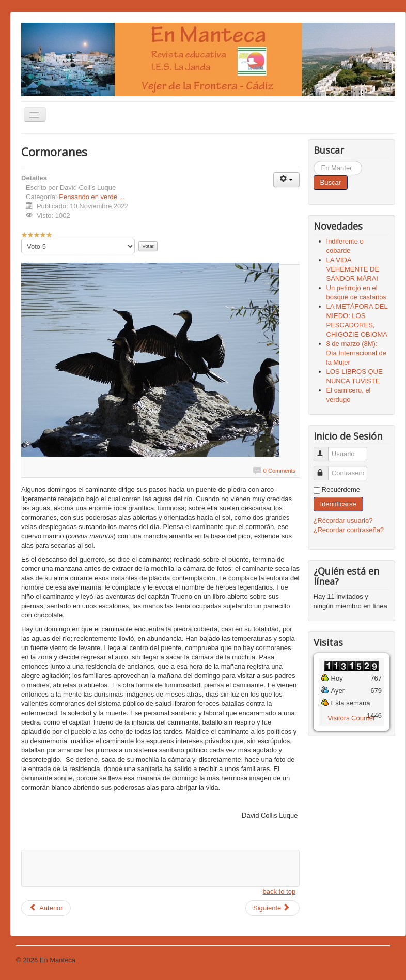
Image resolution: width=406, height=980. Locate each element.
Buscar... (314, 161)
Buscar (331, 182)
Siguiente (272, 908)
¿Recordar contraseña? (349, 530)
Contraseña (326, 469)
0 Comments (279, 471)
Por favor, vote (21, 239)
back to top (279, 891)
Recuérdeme (341, 489)
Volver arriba (371, 960)
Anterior (46, 908)
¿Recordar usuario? (343, 521)
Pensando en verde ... (92, 197)
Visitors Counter (351, 718)
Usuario (326, 450)
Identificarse (338, 504)
